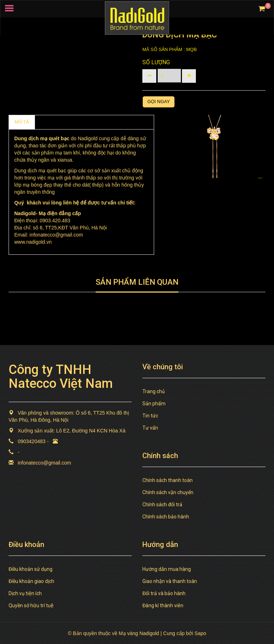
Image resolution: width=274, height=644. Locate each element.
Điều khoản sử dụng (31, 569)
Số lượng (156, 62)
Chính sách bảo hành (166, 517)
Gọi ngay (159, 102)
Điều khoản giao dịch (31, 581)
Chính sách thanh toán (168, 480)
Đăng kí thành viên (163, 605)
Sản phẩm (154, 404)
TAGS (82, 122)
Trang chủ (154, 391)
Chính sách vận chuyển (168, 492)
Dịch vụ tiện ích (25, 593)
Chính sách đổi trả (162, 504)
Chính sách (53, 122)
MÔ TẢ (22, 122)
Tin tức (150, 416)
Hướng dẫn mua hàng (167, 569)
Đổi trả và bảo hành (164, 593)
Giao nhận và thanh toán (170, 581)
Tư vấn (150, 428)
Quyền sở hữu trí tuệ (31, 605)
